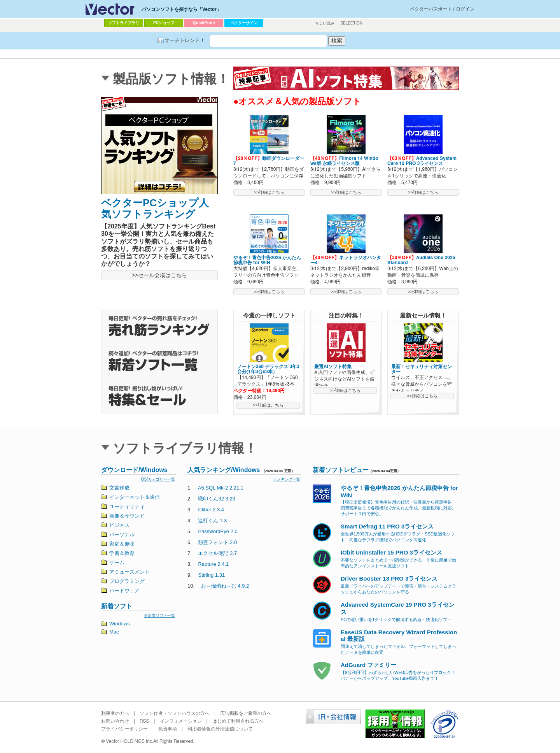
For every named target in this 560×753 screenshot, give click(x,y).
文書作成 (119, 488)
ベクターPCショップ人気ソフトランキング (155, 208)
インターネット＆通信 (135, 497)
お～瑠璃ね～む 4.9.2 (225, 586)
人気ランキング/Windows (224, 470)
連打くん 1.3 (212, 520)
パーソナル (122, 534)
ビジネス (119, 525)
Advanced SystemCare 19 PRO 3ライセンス (422, 161)
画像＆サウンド (127, 516)
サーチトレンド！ (185, 40)
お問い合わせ (115, 721)
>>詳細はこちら (269, 192)
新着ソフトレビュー (341, 470)
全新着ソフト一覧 (159, 615)
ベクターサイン (244, 23)
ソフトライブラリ (124, 23)
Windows (120, 624)
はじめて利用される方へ (238, 721)
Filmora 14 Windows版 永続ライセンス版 (344, 161)
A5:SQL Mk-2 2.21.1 (221, 488)
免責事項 (168, 729)
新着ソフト (117, 606)
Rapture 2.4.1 (213, 564)
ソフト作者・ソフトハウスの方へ (175, 713)
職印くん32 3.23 (216, 499)
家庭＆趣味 (122, 544)
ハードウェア (124, 591)
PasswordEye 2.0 (218, 531)
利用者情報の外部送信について (220, 729)
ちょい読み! (325, 23)
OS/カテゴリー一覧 (158, 479)
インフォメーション (181, 721)
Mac (114, 632)
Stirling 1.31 (211, 575)
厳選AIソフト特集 (333, 367)
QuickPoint (204, 23)
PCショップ (164, 23)
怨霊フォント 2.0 (217, 542)
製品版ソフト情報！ (171, 79)
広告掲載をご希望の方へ (246, 713)
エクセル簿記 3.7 (217, 553)
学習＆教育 (122, 553)
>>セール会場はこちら (159, 275)
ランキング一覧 (287, 479)
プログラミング (127, 581)
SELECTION (351, 23)
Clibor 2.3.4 (211, 510)
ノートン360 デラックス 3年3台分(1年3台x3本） (268, 369)
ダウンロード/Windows (134, 470)
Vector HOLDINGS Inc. (130, 741)
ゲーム (117, 563)
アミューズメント (129, 572)
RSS (144, 721)
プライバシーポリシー (124, 729)
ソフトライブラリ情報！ (185, 448)
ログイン (465, 9)
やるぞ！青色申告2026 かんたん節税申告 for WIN (267, 260)
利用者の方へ (115, 713)
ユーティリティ (127, 506)
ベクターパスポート (431, 9)
